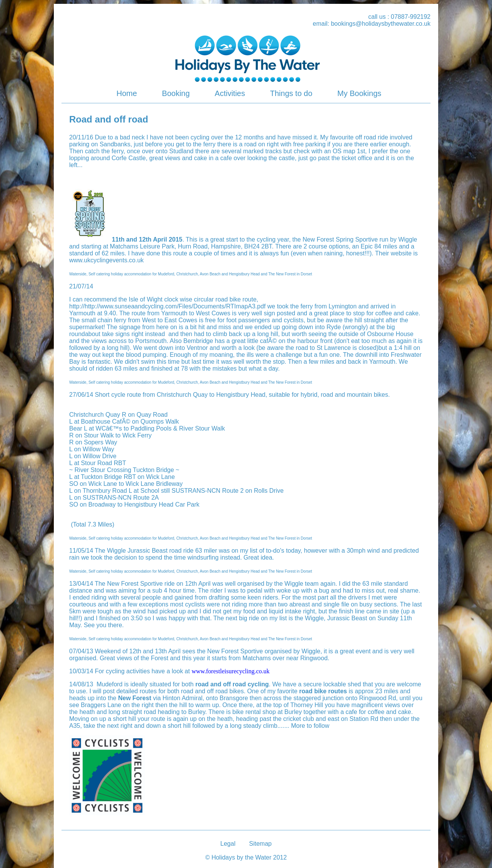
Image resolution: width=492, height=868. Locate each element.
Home (127, 93)
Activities (230, 93)
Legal (228, 844)
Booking (176, 93)
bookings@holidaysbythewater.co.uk (381, 24)
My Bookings (360, 93)
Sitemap (260, 844)
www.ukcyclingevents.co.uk (106, 260)
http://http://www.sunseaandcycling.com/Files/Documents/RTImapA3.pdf (167, 306)
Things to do (291, 93)
